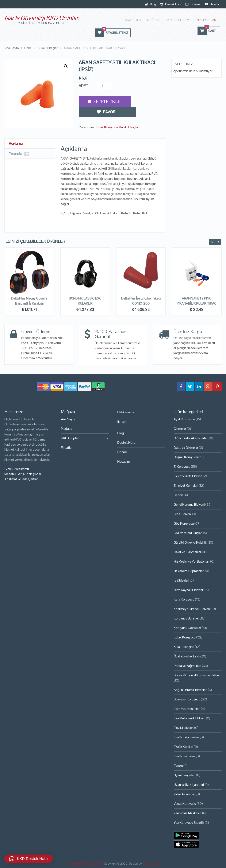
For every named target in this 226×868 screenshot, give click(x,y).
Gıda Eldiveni (183, 514)
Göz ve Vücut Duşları (188, 533)
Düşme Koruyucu (186, 457)
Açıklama (16, 143)
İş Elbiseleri (181, 580)
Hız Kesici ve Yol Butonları (192, 561)
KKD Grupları (177, 20)
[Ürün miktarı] (104, 85)
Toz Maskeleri (184, 727)
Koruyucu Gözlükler (187, 627)
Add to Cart (104, 101)
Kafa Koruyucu (184, 599)
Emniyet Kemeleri (186, 485)
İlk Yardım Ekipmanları (189, 570)
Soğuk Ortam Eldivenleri (190, 689)
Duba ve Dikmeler (186, 447)
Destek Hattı (171, 4)
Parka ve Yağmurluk (187, 665)
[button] (66, 66)
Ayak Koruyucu (184, 419)
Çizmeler (180, 428)
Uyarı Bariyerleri (185, 775)
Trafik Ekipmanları (186, 737)
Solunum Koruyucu (187, 699)
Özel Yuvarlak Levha (187, 656)
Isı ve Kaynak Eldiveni (188, 589)
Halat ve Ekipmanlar (187, 552)
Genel (178, 495)
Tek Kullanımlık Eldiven (189, 718)
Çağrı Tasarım (151, 863)
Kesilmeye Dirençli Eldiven (192, 608)
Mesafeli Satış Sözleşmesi (23, 474)
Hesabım (213, 4)
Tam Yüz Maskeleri (187, 708)
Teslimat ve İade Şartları (21, 479)
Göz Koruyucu (184, 523)
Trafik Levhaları (184, 756)
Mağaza (155, 20)
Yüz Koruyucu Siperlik (189, 822)
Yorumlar (20, 153)
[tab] (30, 143)
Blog (151, 4)
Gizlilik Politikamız (17, 468)
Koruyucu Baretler (186, 618)
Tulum (178, 765)
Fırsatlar (207, 20)
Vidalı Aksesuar (184, 794)
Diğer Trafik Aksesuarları (191, 438)
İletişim (122, 421)
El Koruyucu (182, 466)
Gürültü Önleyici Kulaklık (190, 542)
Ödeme (193, 4)
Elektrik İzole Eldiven (188, 476)
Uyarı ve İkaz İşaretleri (189, 784)
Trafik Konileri (183, 746)
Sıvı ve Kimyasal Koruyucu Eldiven (197, 675)
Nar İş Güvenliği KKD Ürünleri (42, 18)
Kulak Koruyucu (107, 115)
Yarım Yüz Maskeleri (188, 813)
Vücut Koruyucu (185, 803)
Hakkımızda (126, 412)
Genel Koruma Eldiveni (189, 504)
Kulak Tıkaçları (129, 115)
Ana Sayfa (135, 20)
